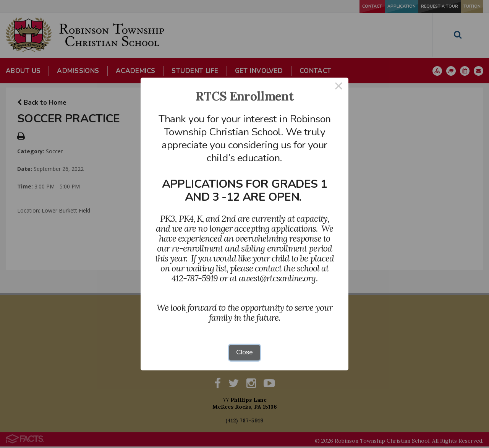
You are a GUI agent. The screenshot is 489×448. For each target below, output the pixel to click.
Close (244, 352)
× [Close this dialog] (339, 87)
